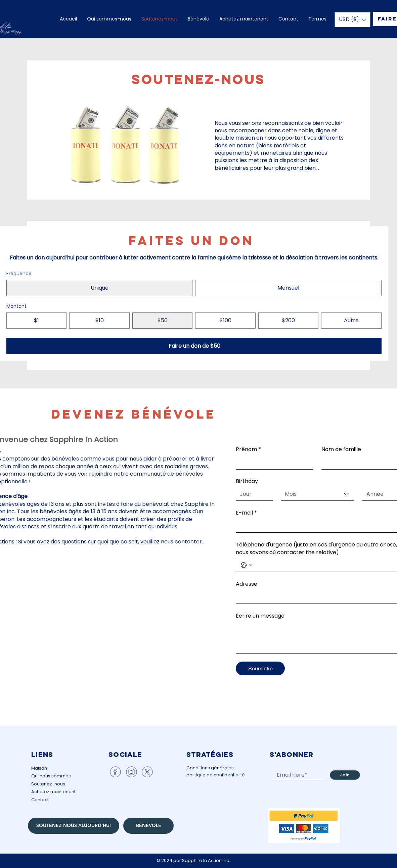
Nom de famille (341, 449)
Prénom (248, 449)
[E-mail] (315, 526)
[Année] (379, 494)
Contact (40, 800)
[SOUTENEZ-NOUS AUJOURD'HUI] (74, 826)
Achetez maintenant (53, 792)
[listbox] (352, 20)
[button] (352, 20)
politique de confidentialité (216, 775)
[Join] (345, 775)
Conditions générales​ (210, 768)
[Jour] (252, 494)
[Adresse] (315, 597)
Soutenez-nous (48, 784)
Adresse (247, 584)
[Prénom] (273, 462)
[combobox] (318, 494)
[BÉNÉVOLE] (148, 826)
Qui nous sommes (51, 776)
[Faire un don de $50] (194, 346)
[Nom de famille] (358, 462)
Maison (39, 768)
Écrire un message (260, 616)
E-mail (246, 513)
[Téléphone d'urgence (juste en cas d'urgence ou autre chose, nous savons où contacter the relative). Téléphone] (324, 565)
